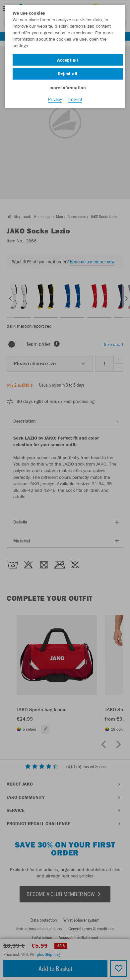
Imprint (75, 99)
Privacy (55, 99)
